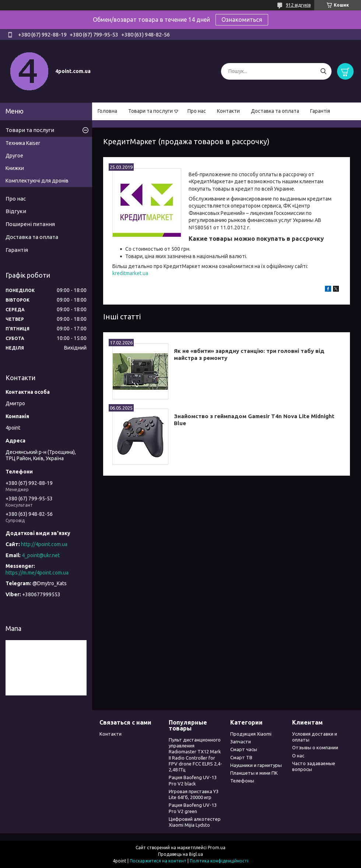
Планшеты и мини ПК (254, 773)
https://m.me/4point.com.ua (37, 573)
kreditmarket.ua (130, 273)
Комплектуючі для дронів (37, 181)
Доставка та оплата (275, 111)
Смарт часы (244, 749)
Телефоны (242, 781)
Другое (14, 156)
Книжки (15, 168)
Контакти (228, 111)
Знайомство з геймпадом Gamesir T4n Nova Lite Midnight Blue (254, 420)
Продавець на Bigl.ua (180, 854)
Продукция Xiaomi (251, 734)
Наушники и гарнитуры (256, 765)
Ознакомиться (242, 20)
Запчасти (241, 742)
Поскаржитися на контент (158, 861)
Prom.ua (217, 848)
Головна (107, 111)
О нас (298, 756)
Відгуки (16, 211)
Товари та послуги (150, 111)
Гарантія (320, 111)
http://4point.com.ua (44, 544)
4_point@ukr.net (41, 555)
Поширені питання (30, 224)
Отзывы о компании (315, 747)
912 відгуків (298, 5)
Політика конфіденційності (219, 861)
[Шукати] (323, 71)
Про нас (197, 111)
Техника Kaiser (23, 143)
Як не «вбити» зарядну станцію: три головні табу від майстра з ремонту (249, 354)
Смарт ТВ (241, 757)
